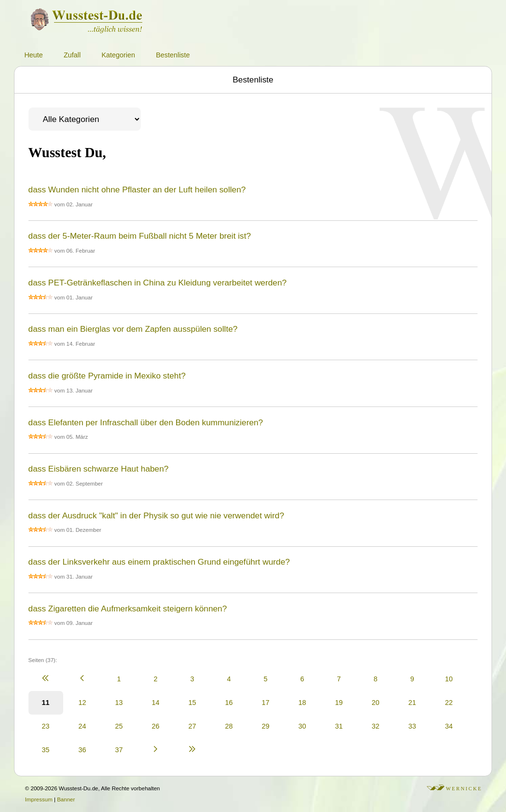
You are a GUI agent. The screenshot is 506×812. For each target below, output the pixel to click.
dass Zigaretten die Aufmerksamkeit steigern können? (128, 609)
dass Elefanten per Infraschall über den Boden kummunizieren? (146, 422)
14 (156, 703)
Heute (33, 55)
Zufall (72, 55)
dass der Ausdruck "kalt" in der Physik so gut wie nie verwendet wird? (156, 515)
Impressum (39, 799)
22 (449, 703)
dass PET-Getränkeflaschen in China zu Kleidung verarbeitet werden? (158, 283)
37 (119, 750)
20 (376, 703)
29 (266, 726)
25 (119, 726)
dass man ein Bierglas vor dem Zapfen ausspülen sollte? (133, 329)
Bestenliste (173, 55)
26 (156, 726)
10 (449, 679)
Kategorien (118, 55)
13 (119, 703)
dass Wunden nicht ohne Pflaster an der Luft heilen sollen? (137, 189)
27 (192, 726)
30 (302, 726)
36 (82, 750)
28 (229, 726)
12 (82, 703)
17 (266, 703)
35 (46, 750)
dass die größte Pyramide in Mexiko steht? (107, 376)
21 (412, 703)
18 (302, 703)
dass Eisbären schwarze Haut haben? (99, 469)
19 (339, 703)
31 (339, 726)
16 (229, 703)
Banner (66, 799)
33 (412, 726)
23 (46, 726)
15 (192, 703)
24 (82, 726)
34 (449, 726)
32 (376, 726)
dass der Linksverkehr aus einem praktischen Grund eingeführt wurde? (159, 562)
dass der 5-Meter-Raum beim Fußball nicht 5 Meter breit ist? (140, 236)
